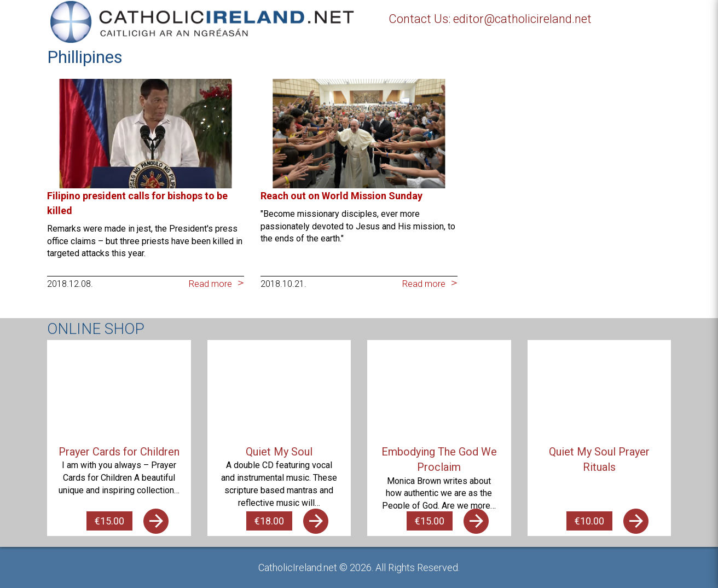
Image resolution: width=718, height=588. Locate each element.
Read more (210, 284)
